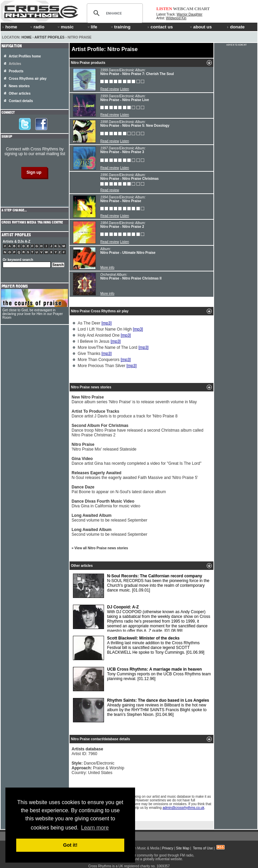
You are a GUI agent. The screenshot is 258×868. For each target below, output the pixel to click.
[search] (114, 13)
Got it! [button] (70, 845)
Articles (15, 64)
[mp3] (106, 323)
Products (16, 71)
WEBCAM (183, 9)
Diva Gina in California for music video (106, 504)
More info (107, 268)
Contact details (21, 101)
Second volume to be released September (109, 518)
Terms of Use (203, 848)
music (65, 27)
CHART (202, 9)
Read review (110, 89)
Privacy (168, 848)
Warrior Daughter (189, 14)
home (10, 27)
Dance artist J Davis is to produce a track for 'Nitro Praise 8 (125, 414)
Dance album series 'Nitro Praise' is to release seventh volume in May (134, 400)
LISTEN (164, 9)
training (120, 27)
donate (236, 27)
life (92, 27)
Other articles (20, 93)
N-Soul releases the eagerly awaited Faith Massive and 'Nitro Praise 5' (135, 475)
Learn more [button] (95, 828)
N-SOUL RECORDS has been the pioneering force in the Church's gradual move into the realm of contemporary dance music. (141, 586)
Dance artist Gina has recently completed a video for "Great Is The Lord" (137, 461)
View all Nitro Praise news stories (101, 548)
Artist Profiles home (25, 56)
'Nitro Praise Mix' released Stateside (104, 447)
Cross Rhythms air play (28, 79)
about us (200, 27)
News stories (19, 86)
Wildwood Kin (176, 18)
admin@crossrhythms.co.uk (183, 808)
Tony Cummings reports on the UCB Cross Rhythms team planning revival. (142, 679)
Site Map (183, 848)
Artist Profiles (49, 37)
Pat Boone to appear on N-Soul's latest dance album (119, 489)
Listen (124, 89)
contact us (160, 27)
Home (27, 37)
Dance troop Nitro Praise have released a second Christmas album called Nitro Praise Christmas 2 (137, 430)
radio (37, 27)
